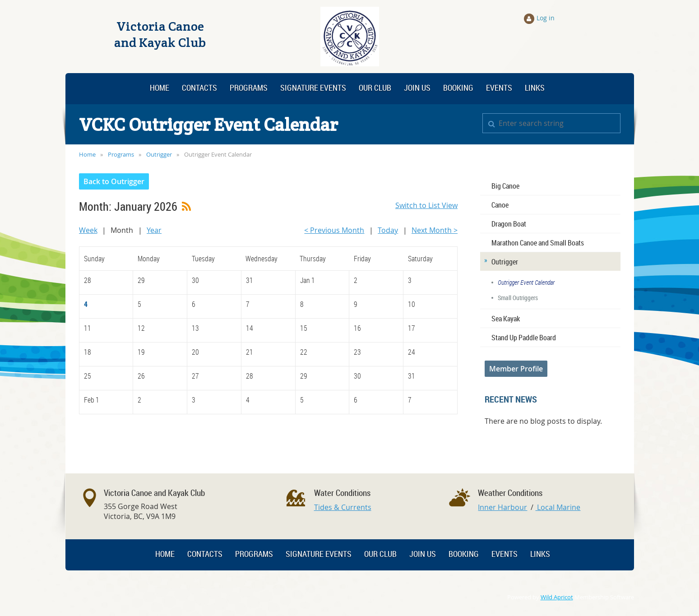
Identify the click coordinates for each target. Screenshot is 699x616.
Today (388, 230)
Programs (121, 154)
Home (87, 154)
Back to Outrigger (114, 181)
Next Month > (435, 230)
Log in (546, 18)
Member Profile (516, 369)
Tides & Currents (343, 507)
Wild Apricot (557, 597)
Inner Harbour (502, 507)
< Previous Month (334, 230)
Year (154, 230)
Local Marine (558, 507)
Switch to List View (426, 205)
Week (88, 230)
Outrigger (159, 154)
